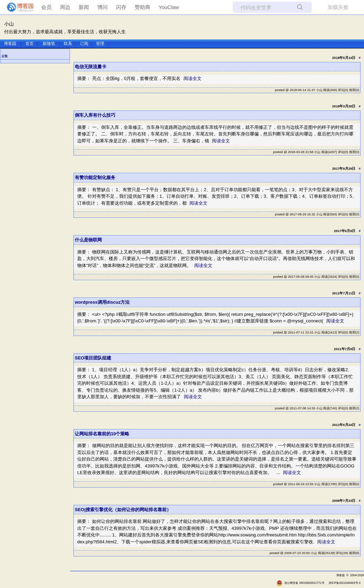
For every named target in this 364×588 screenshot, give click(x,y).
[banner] (17, 7)
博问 (103, 7)
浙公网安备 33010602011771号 (300, 583)
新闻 (84, 7)
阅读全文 (193, 78)
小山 (9, 24)
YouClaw (169, 7)
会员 (46, 7)
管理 (100, 43)
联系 (68, 43)
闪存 (121, 7)
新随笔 (49, 43)
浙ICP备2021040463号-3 (345, 583)
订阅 (84, 43)
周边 (65, 7)
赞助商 (143, 7)
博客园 (10, 43)
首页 (29, 43)
